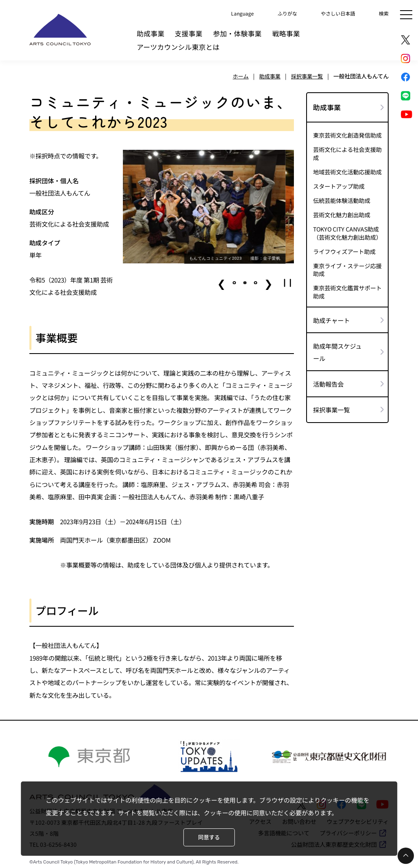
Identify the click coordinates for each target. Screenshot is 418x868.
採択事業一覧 (331, 405)
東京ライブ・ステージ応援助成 (347, 267)
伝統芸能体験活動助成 (342, 199)
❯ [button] (268, 283)
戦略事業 (286, 33)
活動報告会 (328, 379)
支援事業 (189, 33)
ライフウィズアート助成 (344, 248)
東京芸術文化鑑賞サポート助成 (347, 288)
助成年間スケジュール (337, 347)
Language (226, 13)
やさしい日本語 (332, 13)
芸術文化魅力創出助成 (342, 213)
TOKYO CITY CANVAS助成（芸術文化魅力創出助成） (347, 231)
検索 (383, 13)
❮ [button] (222, 283)
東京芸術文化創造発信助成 (347, 135)
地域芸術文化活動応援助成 (347, 171)
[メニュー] (406, 15)
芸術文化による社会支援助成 (347, 153)
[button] (235, 283)
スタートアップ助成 (339, 185)
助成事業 (151, 33)
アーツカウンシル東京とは (178, 47)
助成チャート (331, 315)
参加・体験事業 (237, 33)
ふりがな (276, 13)
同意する (209, 838)
